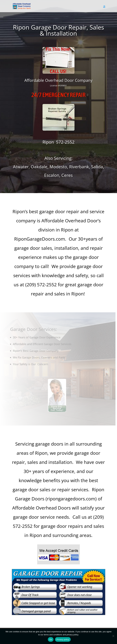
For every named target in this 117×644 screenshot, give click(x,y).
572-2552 (65, 142)
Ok (51, 640)
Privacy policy (63, 640)
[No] (113, 636)
